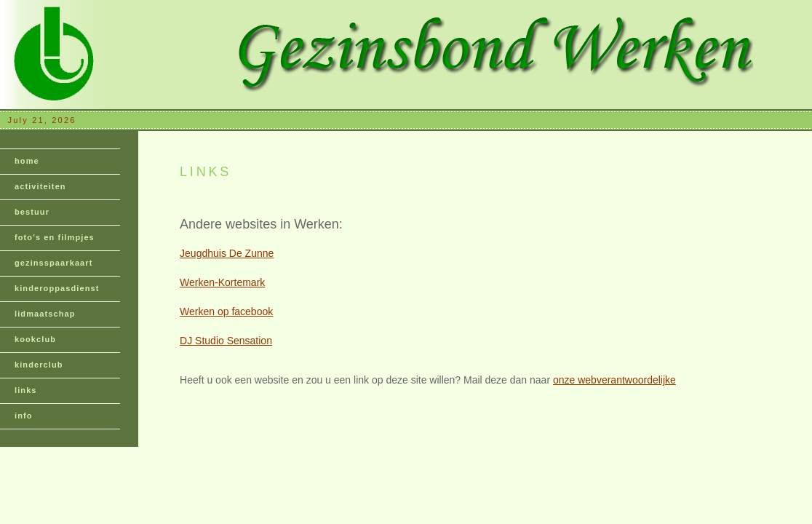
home (27, 161)
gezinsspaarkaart (53, 263)
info (24, 416)
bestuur (32, 212)
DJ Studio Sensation (226, 341)
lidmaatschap (45, 314)
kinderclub (39, 365)
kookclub (35, 339)
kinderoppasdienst (57, 288)
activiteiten (40, 186)
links (26, 390)
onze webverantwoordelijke (614, 380)
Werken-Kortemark (222, 282)
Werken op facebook (226, 311)
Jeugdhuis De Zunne (227, 253)
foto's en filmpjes (55, 237)
